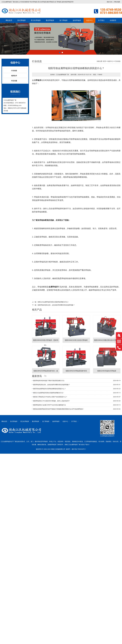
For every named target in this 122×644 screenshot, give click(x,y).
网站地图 (117, 2)
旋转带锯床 (77, 20)
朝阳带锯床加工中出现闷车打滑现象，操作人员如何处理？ (52, 401)
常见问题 (14, 81)
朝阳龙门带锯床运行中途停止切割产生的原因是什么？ (50, 397)
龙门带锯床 (63, 20)
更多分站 (110, 2)
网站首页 (9, 20)
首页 (104, 61)
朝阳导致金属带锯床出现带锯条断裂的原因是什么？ (49, 389)
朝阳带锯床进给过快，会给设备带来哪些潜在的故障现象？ (56, 305)
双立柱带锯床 (36, 20)
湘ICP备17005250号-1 (79, 449)
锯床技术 (14, 76)
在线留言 (113, 20)
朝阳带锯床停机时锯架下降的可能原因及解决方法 (49, 380)
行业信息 (14, 71)
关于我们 (101, 20)
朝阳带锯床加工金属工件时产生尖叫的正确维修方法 (49, 405)
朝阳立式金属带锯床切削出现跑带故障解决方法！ (53, 302)
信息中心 (89, 20)
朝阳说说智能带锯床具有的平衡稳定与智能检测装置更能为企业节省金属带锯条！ (59, 409)
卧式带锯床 (22, 20)
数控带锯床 (50, 20)
